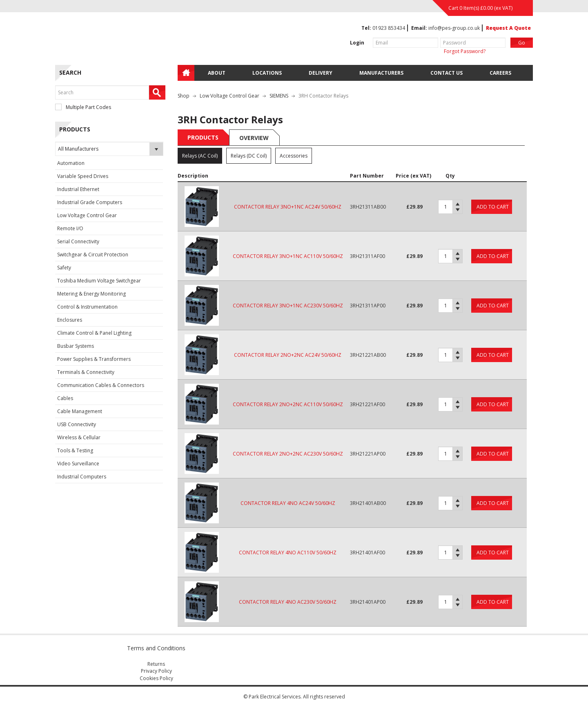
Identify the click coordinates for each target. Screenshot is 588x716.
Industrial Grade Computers (90, 202)
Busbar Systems (76, 346)
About (217, 73)
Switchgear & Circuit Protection (93, 255)
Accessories (294, 156)
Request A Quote (508, 28)
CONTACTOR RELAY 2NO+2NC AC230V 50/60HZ (288, 454)
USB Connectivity (77, 424)
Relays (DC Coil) (249, 156)
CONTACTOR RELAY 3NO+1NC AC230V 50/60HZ (288, 306)
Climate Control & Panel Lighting (94, 333)
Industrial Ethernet (78, 189)
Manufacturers (381, 73)
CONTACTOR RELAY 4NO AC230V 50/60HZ (288, 602)
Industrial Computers (82, 477)
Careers (500, 73)
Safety (64, 268)
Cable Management (80, 411)
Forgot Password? (465, 51)
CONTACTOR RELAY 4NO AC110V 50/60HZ (288, 553)
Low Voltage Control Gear (87, 215)
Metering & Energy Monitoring (91, 294)
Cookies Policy (156, 678)
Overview (254, 138)
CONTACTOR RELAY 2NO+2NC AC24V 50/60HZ (288, 355)
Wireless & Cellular (79, 437)
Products (203, 137)
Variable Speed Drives (83, 176)
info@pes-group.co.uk (454, 28)
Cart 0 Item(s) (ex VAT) (480, 8)
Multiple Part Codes (83, 107)
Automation (71, 163)
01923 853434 (389, 28)
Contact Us (447, 73)
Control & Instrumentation (87, 307)
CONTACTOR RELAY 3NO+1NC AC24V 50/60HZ (288, 207)
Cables (65, 398)
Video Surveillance (78, 464)
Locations (267, 73)
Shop (184, 96)
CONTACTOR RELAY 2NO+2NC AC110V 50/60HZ (288, 404)
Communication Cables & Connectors (101, 385)
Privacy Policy (156, 671)
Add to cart (493, 207)
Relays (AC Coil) (200, 156)
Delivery (321, 73)
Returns (156, 664)
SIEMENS (279, 96)
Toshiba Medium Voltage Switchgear (99, 281)
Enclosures (70, 320)
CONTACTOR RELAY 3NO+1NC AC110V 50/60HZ (288, 256)
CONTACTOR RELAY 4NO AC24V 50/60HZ (288, 503)
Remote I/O (70, 228)
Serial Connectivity (78, 241)
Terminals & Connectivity (86, 372)
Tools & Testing (75, 450)
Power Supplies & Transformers (94, 359)
